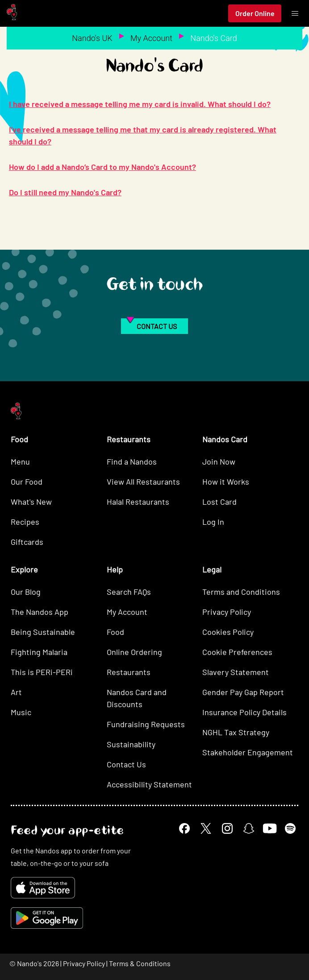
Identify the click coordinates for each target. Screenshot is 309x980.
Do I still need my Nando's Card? (65, 192)
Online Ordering (134, 652)
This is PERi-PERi (42, 672)
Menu (20, 461)
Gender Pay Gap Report (243, 692)
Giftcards (27, 542)
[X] (206, 828)
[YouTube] (269, 828)
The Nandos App (40, 612)
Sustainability (131, 744)
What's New (31, 502)
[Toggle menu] (295, 13)
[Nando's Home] (12, 14)
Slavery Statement (236, 672)
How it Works (226, 482)
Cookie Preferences (237, 652)
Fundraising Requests (146, 724)
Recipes (25, 522)
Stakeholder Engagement (248, 752)
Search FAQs (129, 592)
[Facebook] (184, 828)
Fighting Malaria (39, 652)
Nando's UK (92, 38)
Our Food (27, 482)
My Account (151, 38)
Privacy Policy (227, 612)
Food (115, 632)
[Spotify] (290, 828)
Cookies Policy (228, 632)
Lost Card (219, 502)
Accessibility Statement (149, 784)
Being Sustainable (43, 632)
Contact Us (126, 764)
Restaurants (129, 672)
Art (16, 692)
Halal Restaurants (138, 502)
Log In (213, 522)
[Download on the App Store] (43, 888)
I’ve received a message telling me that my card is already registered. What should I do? (143, 135)
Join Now (219, 461)
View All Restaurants (143, 482)
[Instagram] (227, 828)
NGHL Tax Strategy (236, 732)
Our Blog (26, 592)
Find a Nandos (132, 461)
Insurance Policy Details (244, 712)
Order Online (255, 13)
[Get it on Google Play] (47, 918)
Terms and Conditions (241, 592)
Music (21, 712)
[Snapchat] (249, 828)
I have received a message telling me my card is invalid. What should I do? (140, 104)
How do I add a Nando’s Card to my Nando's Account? (102, 167)
